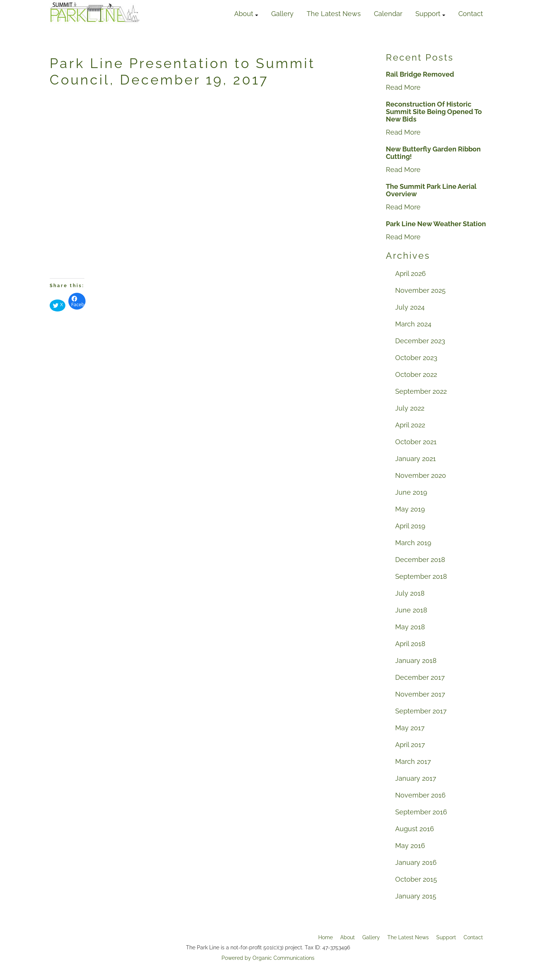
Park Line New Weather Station (436, 224)
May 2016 (410, 846)
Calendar (388, 14)
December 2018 (420, 560)
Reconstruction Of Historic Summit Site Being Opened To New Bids (434, 112)
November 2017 (420, 694)
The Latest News (334, 14)
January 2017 (416, 778)
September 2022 (421, 391)
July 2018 (410, 593)
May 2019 (410, 509)
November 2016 (420, 795)
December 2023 (420, 341)
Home (326, 937)
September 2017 (421, 711)
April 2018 (410, 644)
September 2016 (421, 812)
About (246, 14)
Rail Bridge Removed (420, 74)
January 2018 (416, 660)
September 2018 (421, 576)
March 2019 (413, 543)
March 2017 (413, 761)
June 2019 (411, 492)
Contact (471, 14)
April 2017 (410, 745)
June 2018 (411, 610)
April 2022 (410, 425)
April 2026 (410, 274)
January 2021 (416, 459)
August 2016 (415, 829)
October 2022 (416, 374)
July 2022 (410, 408)
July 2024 (410, 307)
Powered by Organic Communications (268, 958)
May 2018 (410, 627)
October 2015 (416, 879)
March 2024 (413, 324)
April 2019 (410, 526)
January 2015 (416, 896)
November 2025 (420, 290)
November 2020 (421, 475)
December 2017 (420, 677)
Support (430, 14)
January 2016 (416, 862)
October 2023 (416, 358)
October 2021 (416, 442)
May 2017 (410, 728)
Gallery (282, 14)
